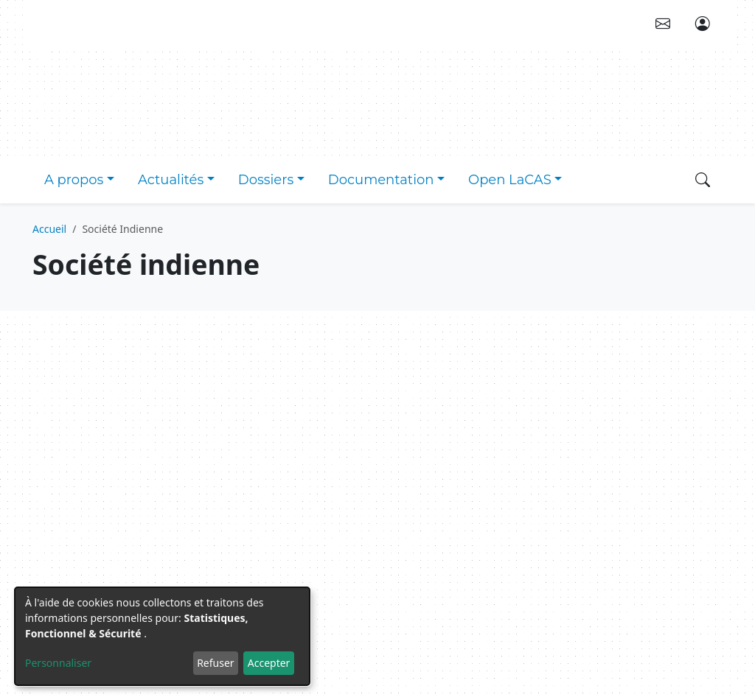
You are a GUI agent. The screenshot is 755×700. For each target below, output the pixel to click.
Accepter (269, 663)
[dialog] (162, 636)
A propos (74, 180)
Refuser (215, 663)
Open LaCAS (510, 180)
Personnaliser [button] (58, 663)
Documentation (381, 180)
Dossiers (266, 180)
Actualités (171, 180)
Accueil (49, 229)
